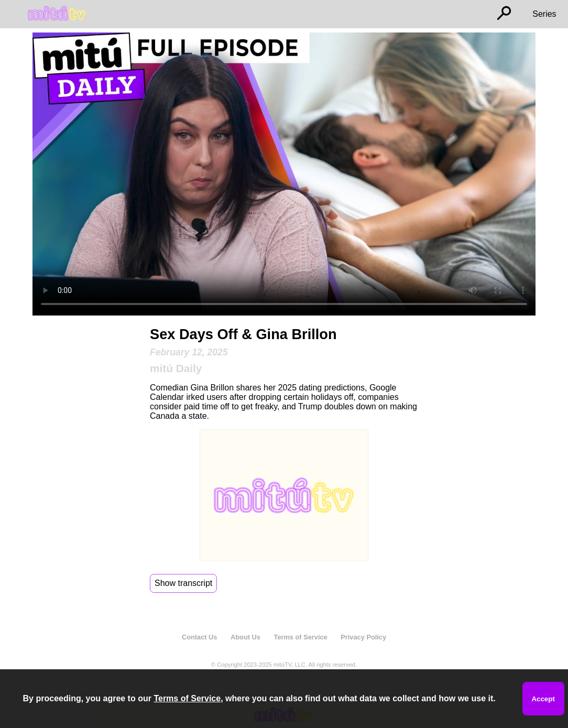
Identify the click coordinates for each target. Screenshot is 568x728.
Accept (543, 699)
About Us (245, 637)
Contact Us (200, 637)
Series (544, 14)
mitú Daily (176, 368)
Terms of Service (301, 637)
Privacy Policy (363, 637)
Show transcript (183, 583)
